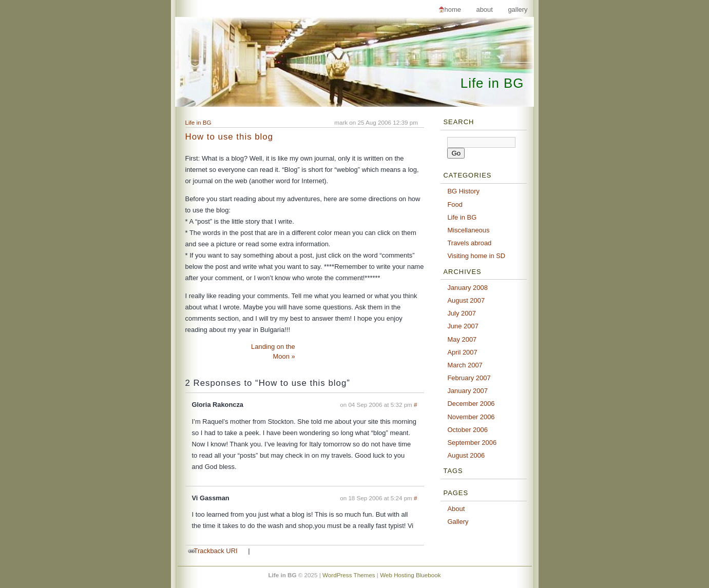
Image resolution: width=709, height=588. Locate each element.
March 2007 (465, 365)
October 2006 (467, 430)
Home (453, 9)
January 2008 (467, 288)
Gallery (518, 9)
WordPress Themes (349, 575)
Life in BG (492, 83)
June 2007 (463, 326)
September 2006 (472, 443)
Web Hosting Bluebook (410, 575)
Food (455, 204)
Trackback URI (216, 551)
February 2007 (469, 378)
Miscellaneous (468, 230)
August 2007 (466, 300)
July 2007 (461, 313)
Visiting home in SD (476, 256)
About (484, 9)
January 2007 (467, 391)
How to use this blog (229, 137)
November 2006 (471, 417)
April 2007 (462, 352)
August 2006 (466, 455)
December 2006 (471, 404)
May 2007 (462, 339)
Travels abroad (469, 243)
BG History (463, 191)
